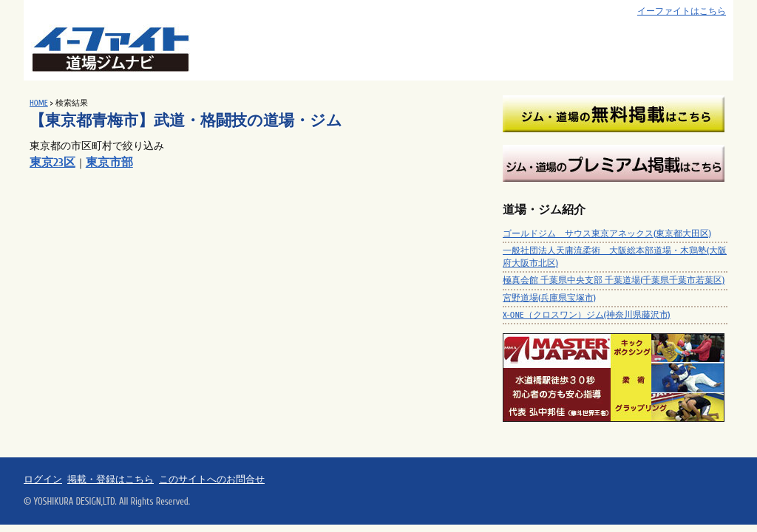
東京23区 (52, 163)
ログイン (43, 480)
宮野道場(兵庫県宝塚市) (549, 298)
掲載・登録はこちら (111, 480)
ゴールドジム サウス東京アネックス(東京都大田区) (607, 233)
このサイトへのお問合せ (212, 480)
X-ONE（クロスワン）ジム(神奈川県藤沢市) (587, 315)
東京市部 (109, 163)
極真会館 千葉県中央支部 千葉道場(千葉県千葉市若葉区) (614, 280)
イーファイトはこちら (682, 11)
